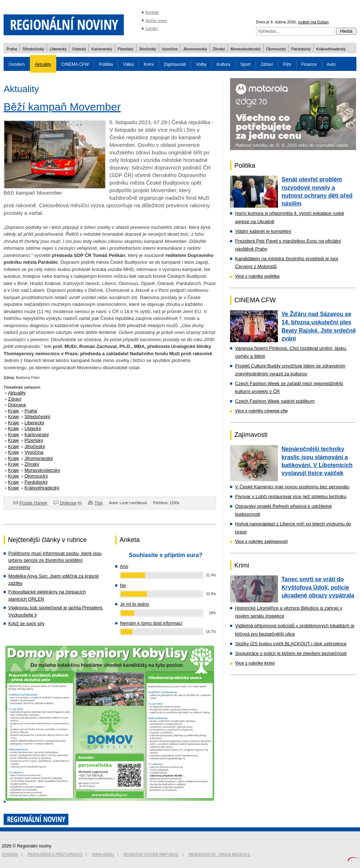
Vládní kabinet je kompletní (263, 231)
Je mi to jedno (134, 604)
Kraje (13, 411)
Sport (246, 64)
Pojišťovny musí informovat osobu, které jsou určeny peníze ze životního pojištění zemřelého (55, 560)
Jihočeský (148, 49)
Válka (128, 64)
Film (287, 64)
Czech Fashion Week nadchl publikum (275, 401)
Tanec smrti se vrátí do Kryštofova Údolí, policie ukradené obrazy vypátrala (318, 587)
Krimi (148, 64)
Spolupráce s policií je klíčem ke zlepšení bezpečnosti (291, 653)
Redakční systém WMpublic (151, 855)
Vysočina (170, 49)
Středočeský (33, 49)
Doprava (17, 405)
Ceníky (152, 28)
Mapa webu (103, 855)
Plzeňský (126, 49)
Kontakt (152, 12)
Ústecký (79, 49)
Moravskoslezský (246, 49)
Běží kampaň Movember (62, 107)
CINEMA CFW (75, 64)
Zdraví (267, 64)
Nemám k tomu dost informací (151, 623)
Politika (106, 64)
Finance (309, 64)
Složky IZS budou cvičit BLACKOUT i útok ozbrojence (291, 644)
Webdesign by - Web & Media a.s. (219, 855)
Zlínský (219, 49)
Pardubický (301, 49)
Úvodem (17, 64)
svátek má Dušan (313, 22)
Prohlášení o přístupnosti (55, 855)
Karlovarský (102, 49)
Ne (123, 585)
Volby (201, 64)
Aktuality (43, 64)
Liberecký (58, 49)
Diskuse (68, 503)
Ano (124, 566)
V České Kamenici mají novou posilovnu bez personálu (292, 487)
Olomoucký (276, 49)
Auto (331, 64)
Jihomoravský (195, 49)
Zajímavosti (175, 64)
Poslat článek (33, 503)
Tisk (98, 503)
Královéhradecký (331, 49)
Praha (12, 49)
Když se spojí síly (26, 623)
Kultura (223, 64)
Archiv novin (156, 21)
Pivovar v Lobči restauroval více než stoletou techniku (291, 496)
